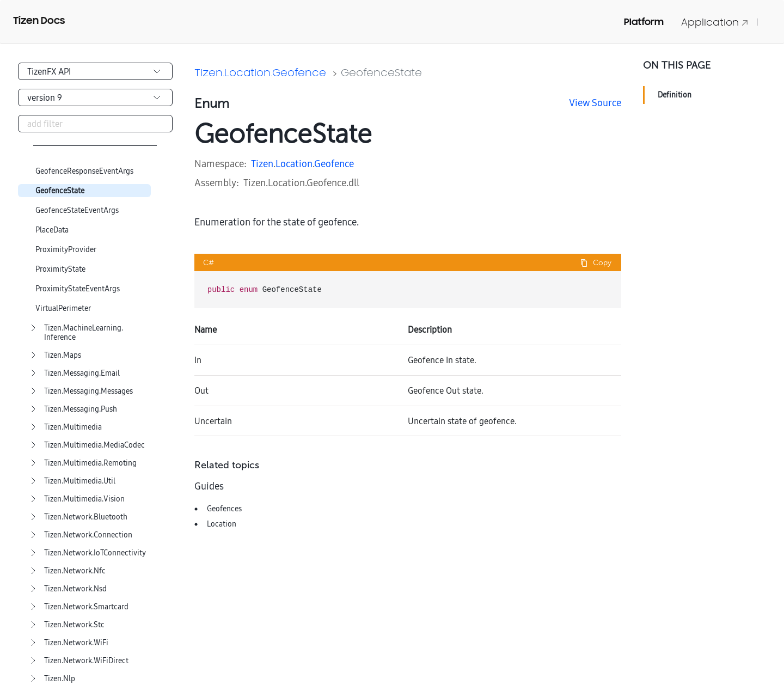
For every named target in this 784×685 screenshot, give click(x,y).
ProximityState (60, 269)
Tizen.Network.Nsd (75, 589)
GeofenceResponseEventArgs (84, 171)
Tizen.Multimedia (73, 427)
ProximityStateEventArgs (78, 289)
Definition (675, 95)
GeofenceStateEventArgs (77, 210)
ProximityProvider (66, 250)
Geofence (334, 164)
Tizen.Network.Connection (88, 535)
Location (294, 164)
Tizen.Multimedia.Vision (84, 499)
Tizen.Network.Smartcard (86, 607)
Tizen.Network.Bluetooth (86, 517)
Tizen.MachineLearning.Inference (84, 333)
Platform (644, 22)
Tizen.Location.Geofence (260, 72)
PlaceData (52, 230)
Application (715, 22)
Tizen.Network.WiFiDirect (86, 661)
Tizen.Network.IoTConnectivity (95, 553)
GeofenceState (60, 191)
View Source (595, 103)
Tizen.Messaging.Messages (88, 391)
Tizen (262, 164)
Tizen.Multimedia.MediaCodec (94, 445)
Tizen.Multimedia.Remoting (90, 463)
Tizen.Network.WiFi (76, 643)
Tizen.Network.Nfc (75, 571)
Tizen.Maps (63, 355)
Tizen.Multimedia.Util (80, 481)
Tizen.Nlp (60, 679)
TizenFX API (49, 71)
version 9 (45, 97)
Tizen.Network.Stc (74, 625)
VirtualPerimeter (63, 308)
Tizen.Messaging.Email (82, 373)
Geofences (224, 509)
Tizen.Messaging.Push (81, 409)
